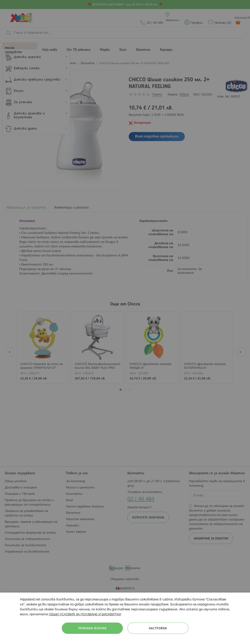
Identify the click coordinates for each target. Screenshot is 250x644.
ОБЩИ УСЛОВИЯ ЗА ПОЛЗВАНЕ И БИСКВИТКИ (85, 615)
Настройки (158, 629)
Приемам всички (92, 629)
